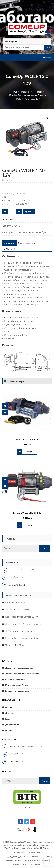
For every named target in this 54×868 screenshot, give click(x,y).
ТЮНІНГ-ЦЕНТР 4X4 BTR (27, 807)
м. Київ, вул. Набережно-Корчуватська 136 (28, 11)
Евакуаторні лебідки (15, 679)
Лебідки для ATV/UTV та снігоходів (24, 624)
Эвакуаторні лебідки (41, 857)
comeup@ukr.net (28, 3)
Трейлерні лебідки (15, 645)
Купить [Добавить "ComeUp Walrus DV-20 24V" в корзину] (30, 525)
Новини (9, 730)
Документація (12, 725)
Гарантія (9, 719)
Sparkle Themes (43, 848)
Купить (29, 211)
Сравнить (9, 219)
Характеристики (27, 243)
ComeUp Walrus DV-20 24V (27, 513)
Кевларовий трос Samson (17, 685)
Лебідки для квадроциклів (16, 857)
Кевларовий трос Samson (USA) (22, 617)
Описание (9, 243)
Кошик (38, 864)
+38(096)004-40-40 (16, 577)
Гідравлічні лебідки (15, 602)
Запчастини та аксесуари (18, 610)
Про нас (9, 707)
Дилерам (10, 713)
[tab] (9, 243)
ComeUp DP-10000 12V (27, 439)
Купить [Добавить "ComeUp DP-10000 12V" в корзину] (30, 452)
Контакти (27, 864)
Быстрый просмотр (5, 406)
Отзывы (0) (10, 249)
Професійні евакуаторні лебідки (31, 232)
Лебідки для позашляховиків (20, 631)
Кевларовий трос (14, 861)
